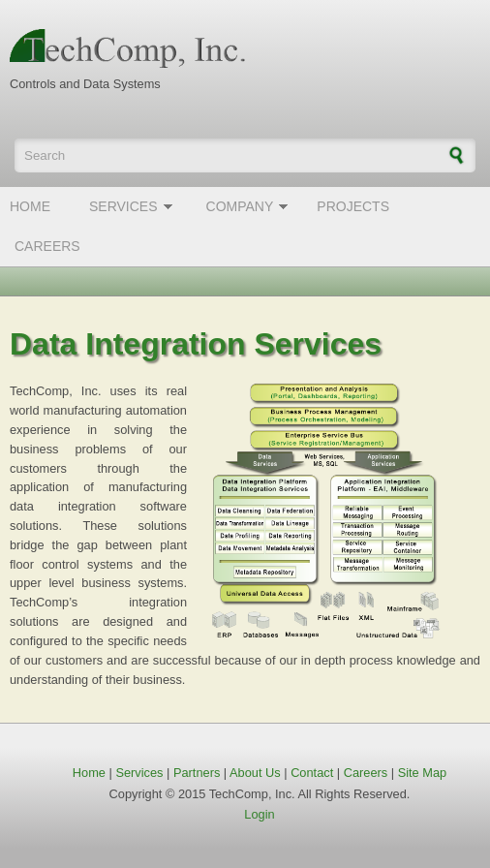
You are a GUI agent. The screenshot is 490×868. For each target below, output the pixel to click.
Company (240, 206)
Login (259, 814)
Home (30, 206)
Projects (353, 206)
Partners (197, 773)
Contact (312, 773)
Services (123, 206)
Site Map (423, 773)
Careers (47, 246)
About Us (255, 773)
